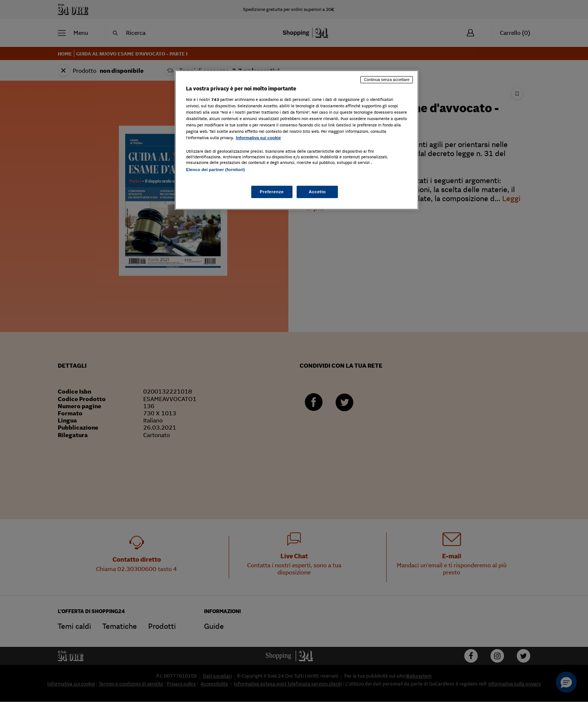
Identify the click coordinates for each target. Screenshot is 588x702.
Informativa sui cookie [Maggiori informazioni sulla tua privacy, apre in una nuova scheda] (258, 138)
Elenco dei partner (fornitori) (215, 170)
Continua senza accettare (387, 80)
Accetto (317, 192)
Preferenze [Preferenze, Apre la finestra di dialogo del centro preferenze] (272, 192)
